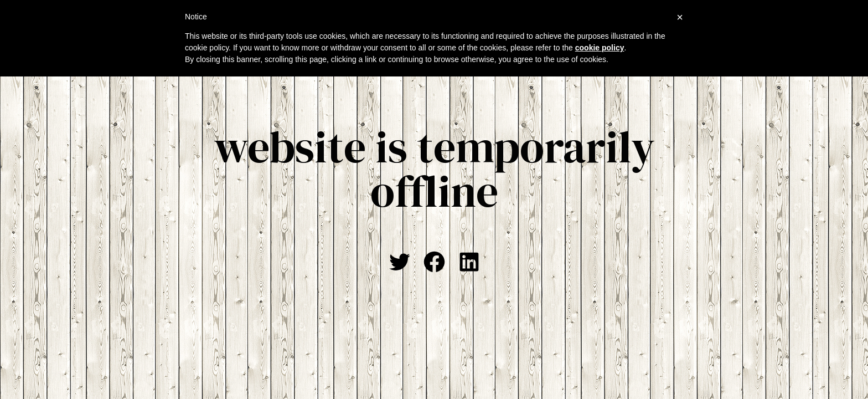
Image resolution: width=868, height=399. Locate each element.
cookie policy (600, 48)
